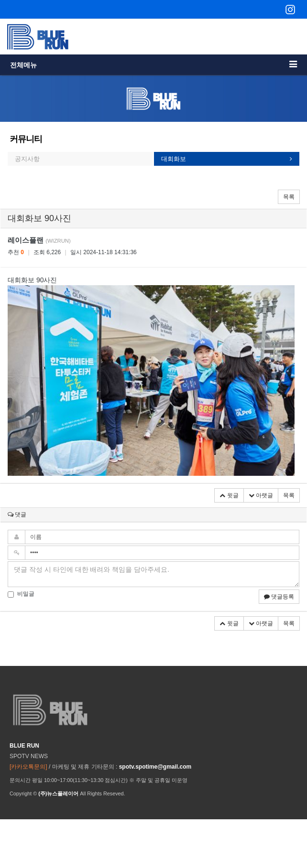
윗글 (229, 495)
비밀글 (21, 594)
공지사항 (27, 159)
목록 (289, 197)
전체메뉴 (153, 64)
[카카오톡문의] (28, 767)
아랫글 (261, 495)
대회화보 (174, 159)
